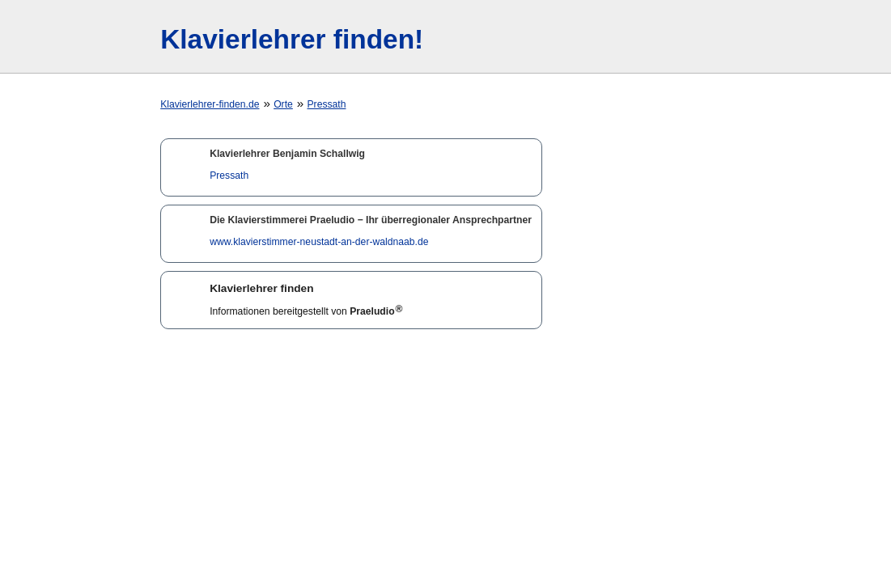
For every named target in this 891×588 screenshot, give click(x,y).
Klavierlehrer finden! (292, 39)
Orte (283, 104)
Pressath (326, 104)
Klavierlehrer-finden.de (210, 104)
